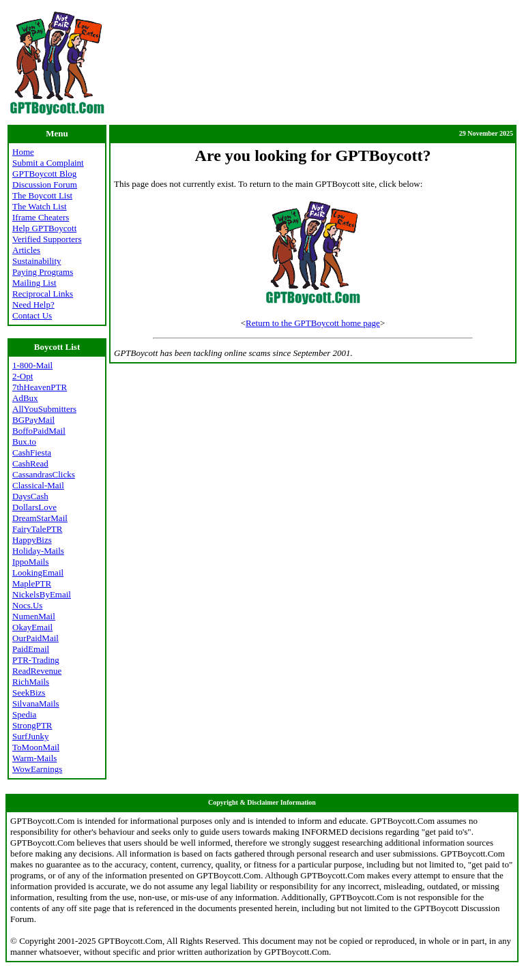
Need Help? (33, 305)
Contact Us (32, 315)
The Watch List (40, 206)
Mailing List (34, 283)
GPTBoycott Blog (44, 174)
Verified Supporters (47, 239)
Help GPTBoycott (44, 228)
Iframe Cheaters (41, 217)
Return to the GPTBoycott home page (313, 323)
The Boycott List (42, 195)
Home (23, 152)
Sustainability (37, 261)
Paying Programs (43, 272)
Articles (26, 250)
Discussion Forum (45, 184)
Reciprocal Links (43, 294)
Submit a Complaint (48, 163)
